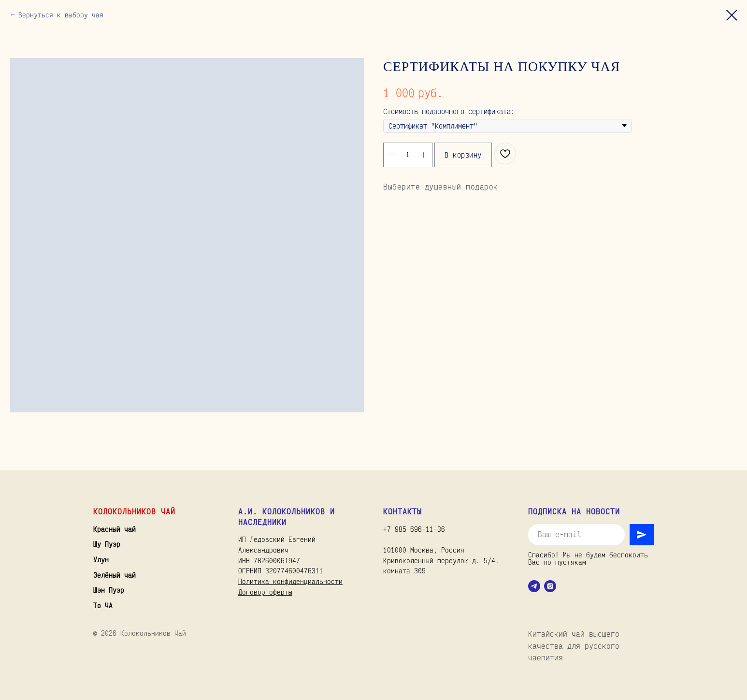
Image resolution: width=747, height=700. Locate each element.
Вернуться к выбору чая (61, 15)
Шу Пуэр (107, 544)
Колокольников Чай (134, 511)
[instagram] (550, 586)
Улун (101, 560)
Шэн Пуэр (109, 590)
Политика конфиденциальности (290, 581)
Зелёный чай (115, 575)
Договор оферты (265, 592)
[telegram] (534, 586)
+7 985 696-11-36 (414, 529)
